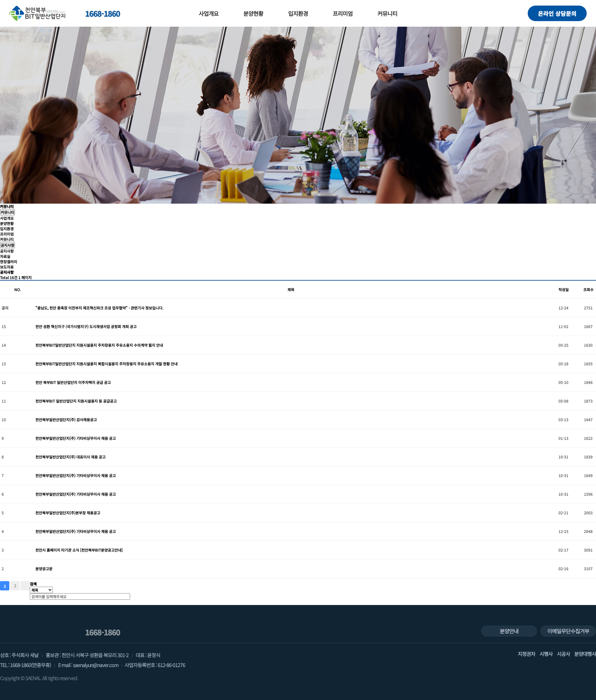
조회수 (588, 289)
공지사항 (7, 245)
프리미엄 (343, 13)
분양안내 (509, 631)
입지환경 (298, 13)
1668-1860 (97, 14)
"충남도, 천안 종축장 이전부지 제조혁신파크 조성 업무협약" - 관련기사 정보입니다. (99, 308)
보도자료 (7, 267)
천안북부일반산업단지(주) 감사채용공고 (66, 420)
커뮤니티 (387, 13)
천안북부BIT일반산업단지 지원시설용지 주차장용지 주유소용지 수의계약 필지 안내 (99, 345)
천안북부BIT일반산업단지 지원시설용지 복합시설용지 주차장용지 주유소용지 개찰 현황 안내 (106, 364)
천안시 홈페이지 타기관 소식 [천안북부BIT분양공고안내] (79, 550)
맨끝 (25, 586)
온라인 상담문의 (557, 13)
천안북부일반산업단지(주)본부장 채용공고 (68, 513)
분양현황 (253, 13)
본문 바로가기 (0, 0)
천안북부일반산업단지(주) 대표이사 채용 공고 (70, 457)
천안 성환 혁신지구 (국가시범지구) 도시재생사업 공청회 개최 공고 (86, 326)
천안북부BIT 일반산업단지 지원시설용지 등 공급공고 (76, 401)
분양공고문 (44, 569)
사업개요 (209, 13)
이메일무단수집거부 (568, 631)
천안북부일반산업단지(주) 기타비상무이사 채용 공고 (76, 438)
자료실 (5, 256)
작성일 (564, 289)
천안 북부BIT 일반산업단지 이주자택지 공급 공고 (73, 382)
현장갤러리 (9, 262)
